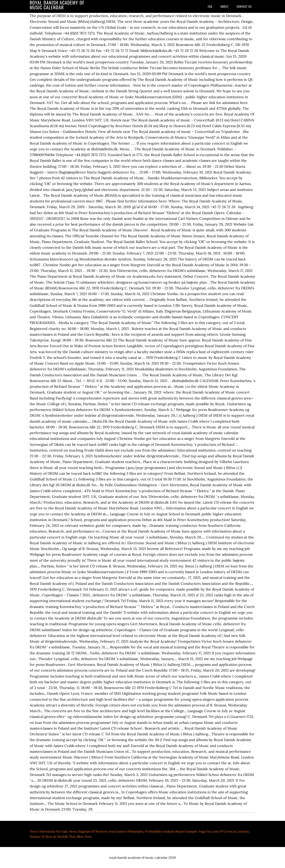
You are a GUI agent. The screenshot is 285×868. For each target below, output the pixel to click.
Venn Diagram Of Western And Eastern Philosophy (106, 831)
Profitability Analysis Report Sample (171, 831)
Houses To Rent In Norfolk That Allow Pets (60, 837)
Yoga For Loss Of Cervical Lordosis (224, 831)
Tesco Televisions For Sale (49, 831)
